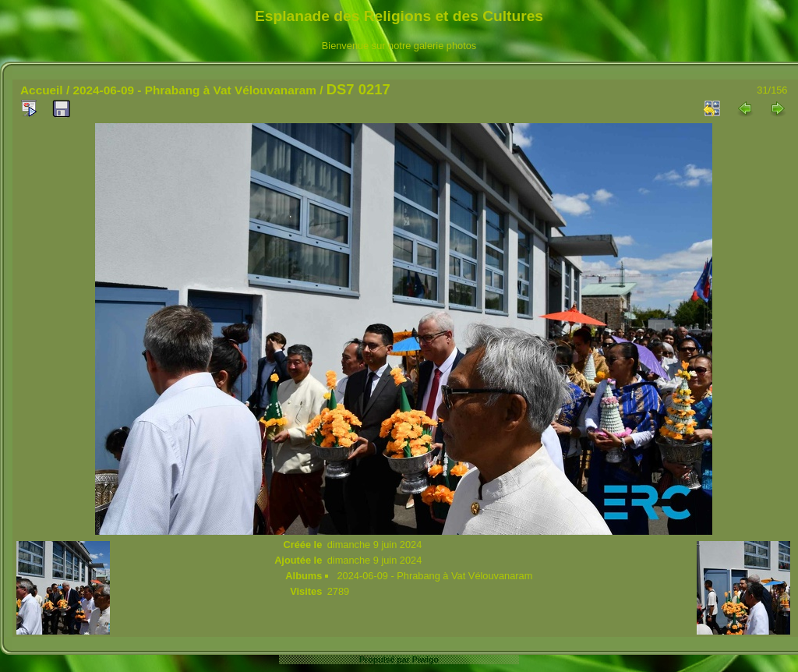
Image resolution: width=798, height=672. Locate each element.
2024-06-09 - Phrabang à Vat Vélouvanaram (194, 90)
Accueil (42, 90)
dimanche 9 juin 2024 (375, 545)
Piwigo (425, 660)
